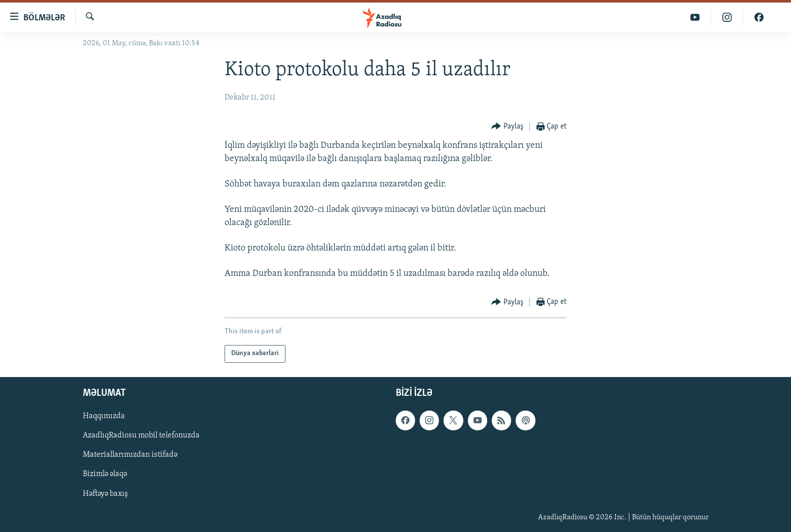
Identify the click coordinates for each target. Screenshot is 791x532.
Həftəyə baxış (105, 493)
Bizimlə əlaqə (105, 474)
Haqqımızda (104, 416)
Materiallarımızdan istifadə (130, 455)
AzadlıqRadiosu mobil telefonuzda (141, 435)
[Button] (507, 127)
